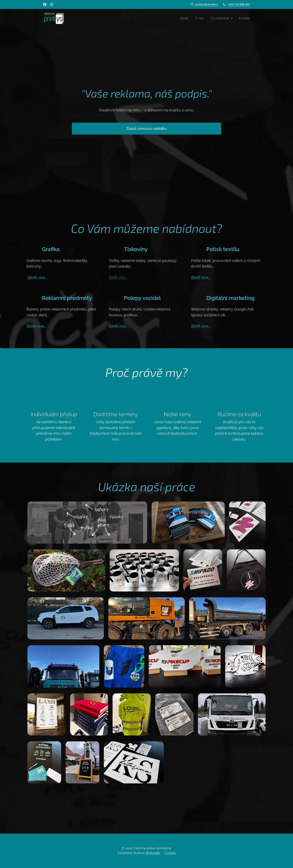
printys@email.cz (207, 4)
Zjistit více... (37, 278)
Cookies (170, 853)
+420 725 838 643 (239, 4)
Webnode (153, 853)
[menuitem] (180, 18)
